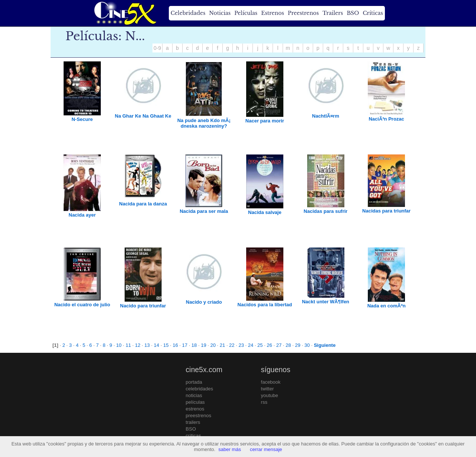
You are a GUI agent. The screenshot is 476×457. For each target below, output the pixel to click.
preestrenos (198, 416)
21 (222, 345)
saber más (230, 449)
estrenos (195, 409)
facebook (271, 382)
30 (307, 345)
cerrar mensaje (266, 449)
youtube (270, 395)
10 (119, 345)
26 (269, 345)
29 (297, 345)
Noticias (220, 13)
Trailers (333, 13)
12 (138, 345)
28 (288, 345)
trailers (193, 422)
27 (279, 345)
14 (157, 345)
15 (166, 345)
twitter (268, 389)
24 (251, 345)
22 (232, 345)
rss (264, 402)
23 (241, 345)
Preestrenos (303, 13)
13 (147, 345)
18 (194, 345)
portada (194, 382)
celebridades (199, 389)
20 (213, 345)
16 (175, 345)
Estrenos (273, 13)
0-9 (157, 48)
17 (185, 345)
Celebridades (188, 13)
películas (195, 402)
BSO (353, 13)
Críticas (373, 13)
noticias (194, 395)
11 (128, 345)
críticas (193, 436)
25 (260, 345)
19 (203, 345)
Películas (246, 13)
